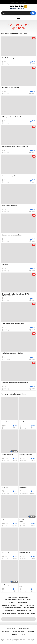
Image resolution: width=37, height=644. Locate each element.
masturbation (13, 597)
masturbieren (23, 597)
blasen (20, 605)
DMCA (23, 634)
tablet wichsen (29, 605)
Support (31, 632)
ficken (29, 600)
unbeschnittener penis (9, 605)
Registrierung (14, 2)
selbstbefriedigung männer (15, 600)
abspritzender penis (9, 613)
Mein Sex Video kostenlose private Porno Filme (16, 640)
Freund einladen (19, 632)
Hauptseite (11, 629)
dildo (33, 613)
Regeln (15, 634)
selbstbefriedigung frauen (12, 608)
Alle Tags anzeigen (18, 619)
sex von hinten (29, 608)
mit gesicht (13, 603)
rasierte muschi (22, 611)
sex (30, 611)
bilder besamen (10, 611)
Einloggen (24, 2)
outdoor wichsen (24, 613)
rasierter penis (23, 603)
